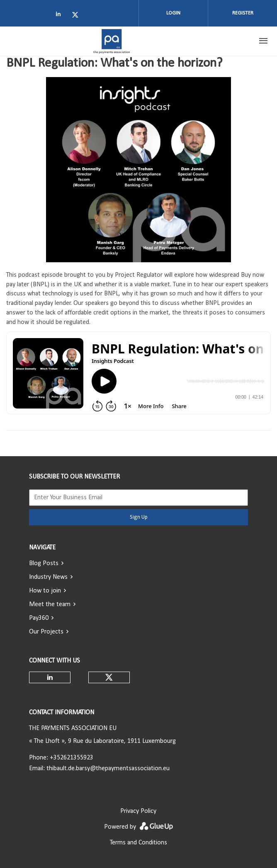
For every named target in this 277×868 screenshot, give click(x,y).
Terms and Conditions (138, 843)
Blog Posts (44, 563)
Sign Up (139, 517)
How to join (45, 591)
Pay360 (39, 618)
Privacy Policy (138, 811)
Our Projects (46, 632)
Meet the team (50, 604)
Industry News (48, 577)
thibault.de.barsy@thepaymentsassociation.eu (108, 769)
